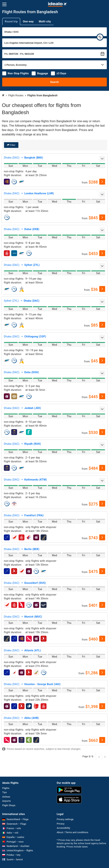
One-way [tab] (28, 21)
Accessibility (64, 828)
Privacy (61, 824)
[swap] (100, 37)
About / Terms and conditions (73, 832)
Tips (5, 792)
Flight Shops (9, 805)
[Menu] (4, 4)
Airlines (6, 797)
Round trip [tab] (11, 21)
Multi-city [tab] (45, 21)
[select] (102, 182)
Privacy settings (65, 819)
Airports (6, 801)
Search (54, 82)
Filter (12, 145)
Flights (6, 788)
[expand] (102, 159)
